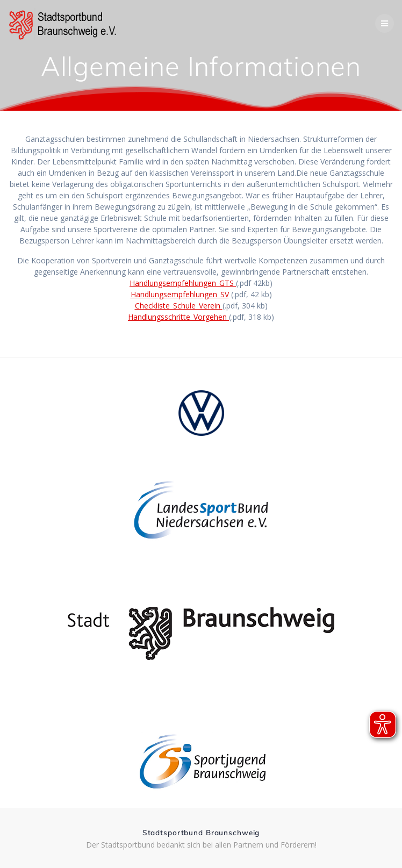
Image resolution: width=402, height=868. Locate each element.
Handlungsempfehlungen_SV (180, 294)
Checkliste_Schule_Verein (178, 306)
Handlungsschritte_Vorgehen (177, 317)
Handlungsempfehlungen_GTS (182, 283)
